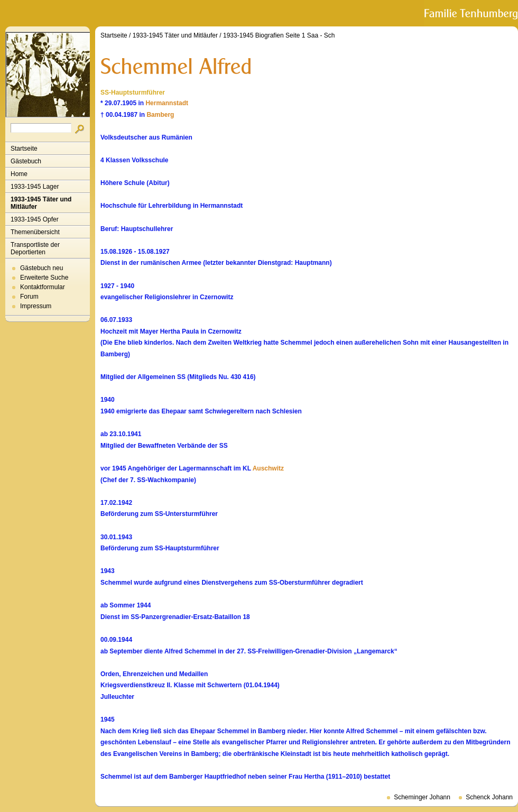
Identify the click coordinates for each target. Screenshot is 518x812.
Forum (29, 297)
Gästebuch (26, 161)
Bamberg (160, 115)
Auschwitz (268, 468)
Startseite (24, 149)
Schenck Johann (489, 797)
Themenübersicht (35, 232)
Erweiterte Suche (44, 278)
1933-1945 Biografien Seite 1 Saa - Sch (279, 35)
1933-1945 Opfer (35, 219)
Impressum (36, 306)
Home (19, 174)
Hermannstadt (167, 103)
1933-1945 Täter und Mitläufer (41, 203)
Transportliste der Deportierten (35, 248)
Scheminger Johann (422, 797)
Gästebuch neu (41, 268)
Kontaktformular (43, 287)
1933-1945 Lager (35, 187)
